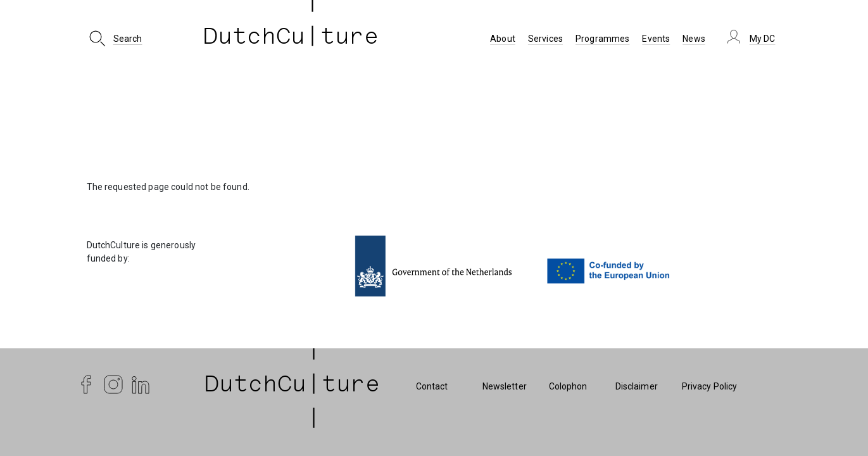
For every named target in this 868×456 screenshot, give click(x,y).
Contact (432, 386)
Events (656, 39)
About (503, 39)
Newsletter (505, 386)
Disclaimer (637, 386)
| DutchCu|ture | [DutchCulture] (292, 386)
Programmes (602, 39)
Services (545, 39)
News (694, 39)
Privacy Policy (710, 386)
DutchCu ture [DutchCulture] (291, 39)
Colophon (568, 386)
